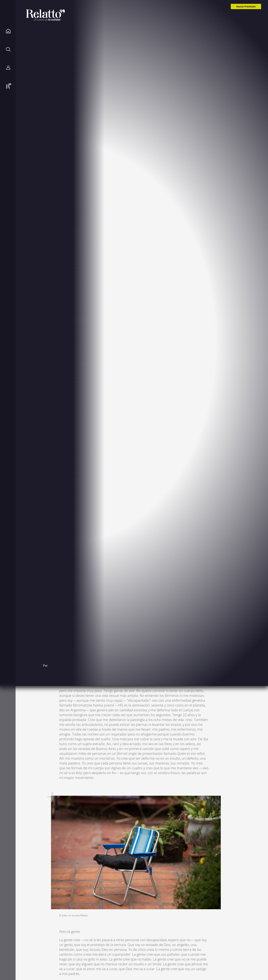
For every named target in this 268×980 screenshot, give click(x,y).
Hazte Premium (246, 6)
